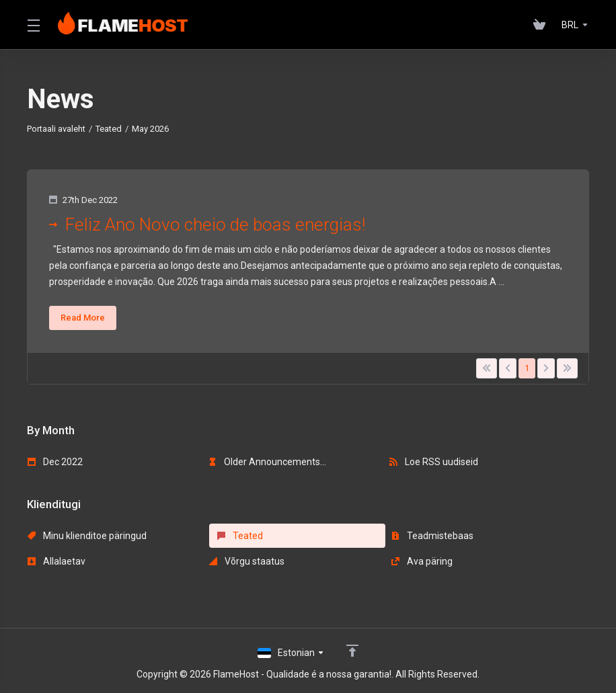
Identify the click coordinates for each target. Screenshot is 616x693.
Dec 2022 (55, 462)
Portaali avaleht (56, 129)
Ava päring (420, 561)
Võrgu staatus (246, 561)
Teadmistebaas (430, 536)
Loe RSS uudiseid (434, 462)
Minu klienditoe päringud (87, 536)
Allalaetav (56, 561)
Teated (109, 129)
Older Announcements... (267, 462)
